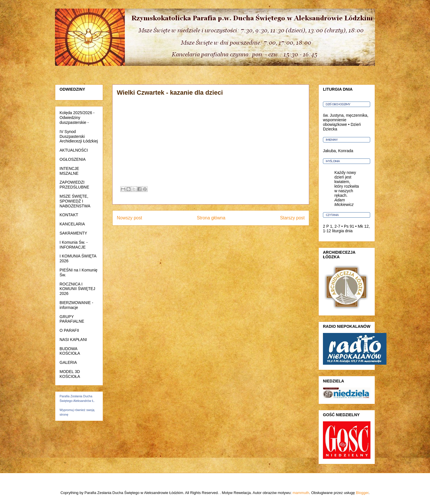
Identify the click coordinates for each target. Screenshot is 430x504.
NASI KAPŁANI (73, 340)
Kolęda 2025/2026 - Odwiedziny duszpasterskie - (77, 118)
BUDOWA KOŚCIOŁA (70, 351)
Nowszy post (129, 218)
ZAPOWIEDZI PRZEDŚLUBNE (74, 185)
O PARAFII (69, 330)
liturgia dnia (342, 231)
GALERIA (68, 362)
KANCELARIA (72, 224)
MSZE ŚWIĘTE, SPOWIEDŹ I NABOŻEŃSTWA (75, 201)
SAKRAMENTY (73, 233)
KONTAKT (69, 215)
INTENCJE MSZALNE (69, 171)
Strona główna (211, 218)
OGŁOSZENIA (73, 159)
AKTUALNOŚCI (74, 150)
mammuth (301, 493)
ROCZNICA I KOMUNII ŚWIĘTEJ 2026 (77, 289)
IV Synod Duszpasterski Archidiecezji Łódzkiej (79, 136)
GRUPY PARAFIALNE (72, 319)
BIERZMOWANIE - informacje (76, 305)
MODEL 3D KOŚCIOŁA (70, 374)
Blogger (362, 493)
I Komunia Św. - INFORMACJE (74, 245)
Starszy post (292, 218)
